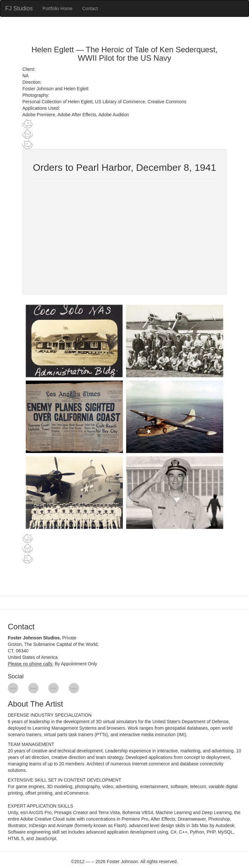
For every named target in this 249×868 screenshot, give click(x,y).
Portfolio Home (58, 8)
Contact (90, 8)
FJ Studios (19, 8)
